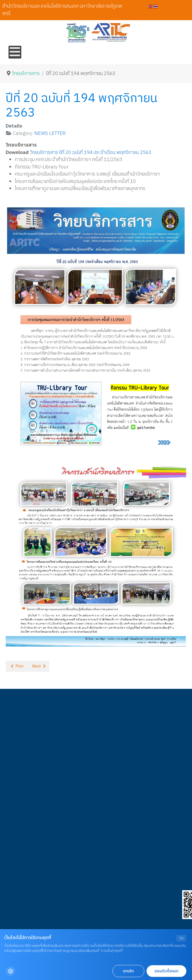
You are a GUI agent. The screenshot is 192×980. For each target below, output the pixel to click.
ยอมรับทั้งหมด (166, 971)
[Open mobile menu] (15, 52)
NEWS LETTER (50, 134)
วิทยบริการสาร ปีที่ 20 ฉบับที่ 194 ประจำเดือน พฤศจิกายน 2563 (91, 153)
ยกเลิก (128, 971)
